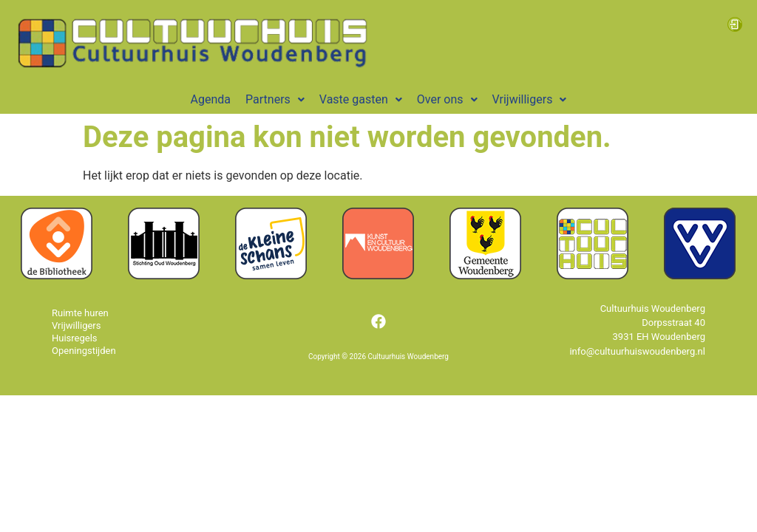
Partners (275, 100)
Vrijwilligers (530, 100)
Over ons (447, 100)
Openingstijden (84, 351)
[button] (275, 100)
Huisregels (75, 338)
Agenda (211, 100)
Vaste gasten (361, 100)
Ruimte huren (80, 313)
